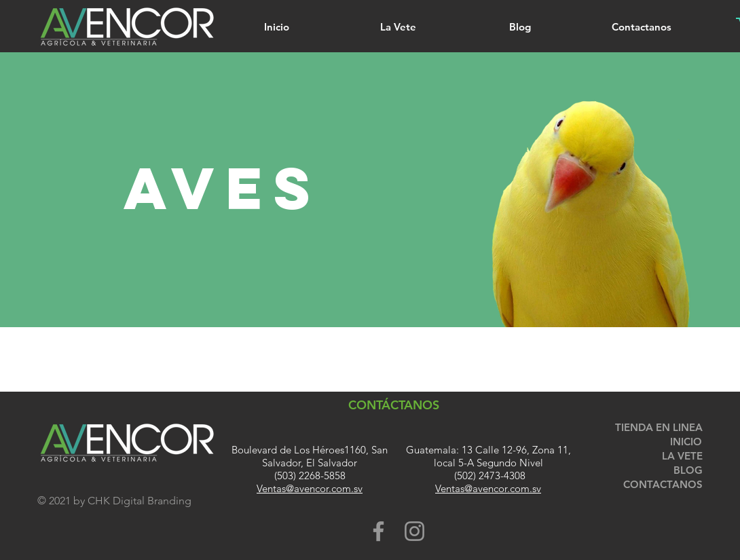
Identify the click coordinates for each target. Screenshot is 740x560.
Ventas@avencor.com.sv (310, 488)
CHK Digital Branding (140, 501)
